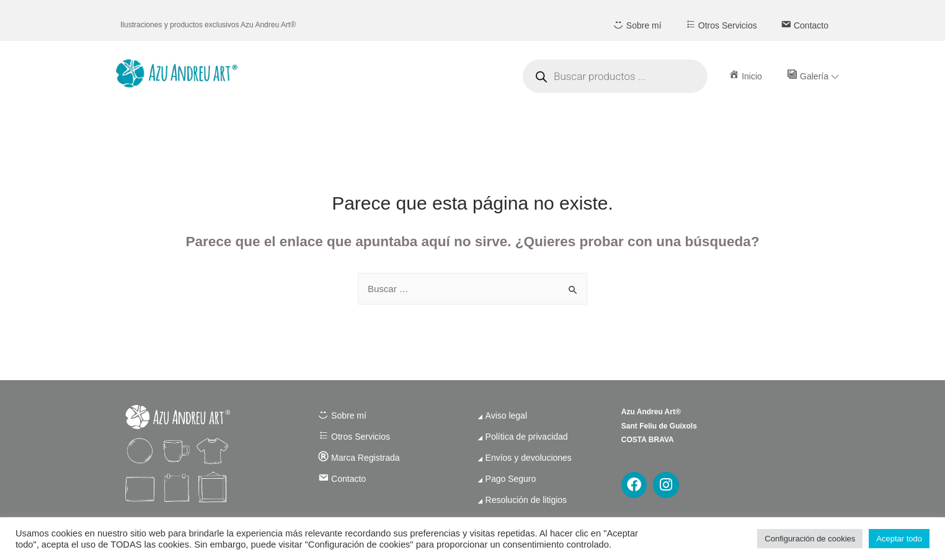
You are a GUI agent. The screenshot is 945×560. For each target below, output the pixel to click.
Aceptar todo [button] (899, 539)
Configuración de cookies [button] (810, 539)
